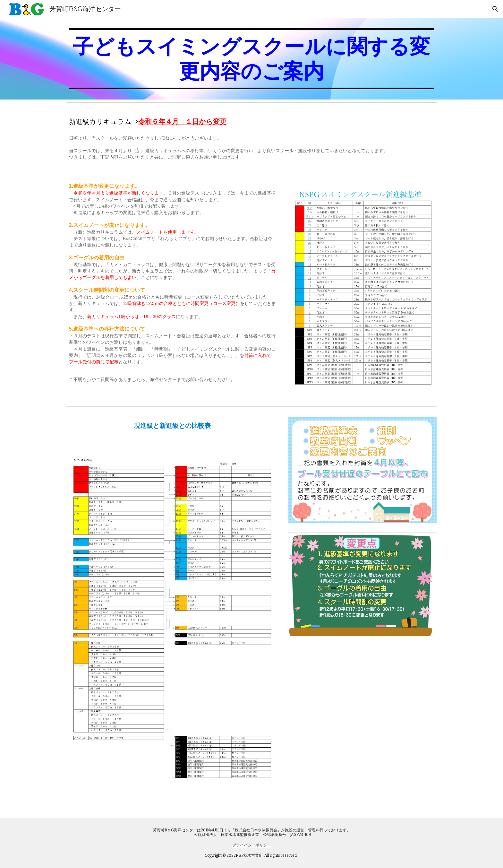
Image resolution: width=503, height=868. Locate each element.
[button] (495, 9)
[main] (251, 59)
